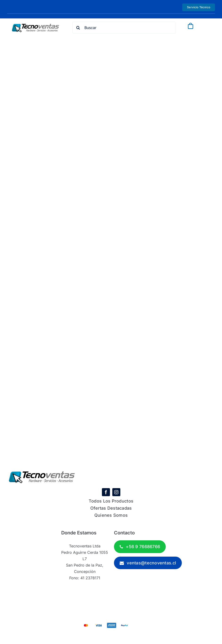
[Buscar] (124, 28)
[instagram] (116, 492)
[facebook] (106, 492)
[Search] (78, 28)
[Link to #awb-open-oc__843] (202, 26)
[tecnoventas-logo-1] (36, 26)
